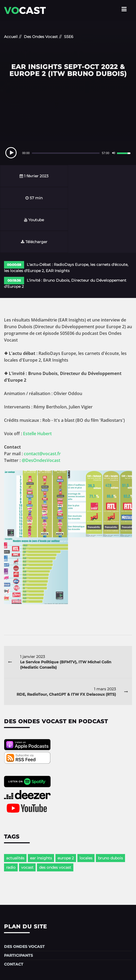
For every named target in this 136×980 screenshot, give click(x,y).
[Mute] (114, 153)
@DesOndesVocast (41, 416)
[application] (68, 153)
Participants (18, 912)
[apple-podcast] (27, 705)
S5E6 (69, 37)
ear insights (41, 814)
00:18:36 (14, 237)
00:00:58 (14, 221)
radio (11, 824)
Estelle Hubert (37, 390)
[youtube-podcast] (27, 768)
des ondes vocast (55, 824)
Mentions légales (68, 971)
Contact (14, 920)
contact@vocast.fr (42, 410)
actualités (15, 814)
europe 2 (66, 814)
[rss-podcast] (27, 718)
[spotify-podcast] (27, 742)
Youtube (34, 198)
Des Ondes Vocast (41, 37)
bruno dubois (110, 814)
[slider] (66, 153)
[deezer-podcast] (27, 755)
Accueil (11, 37)
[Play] (11, 153)
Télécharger (102, 198)
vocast (27, 824)
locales (86, 814)
